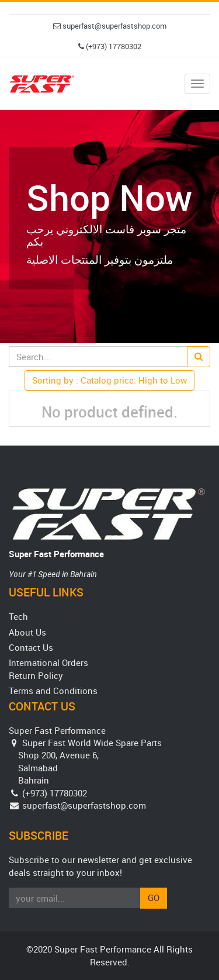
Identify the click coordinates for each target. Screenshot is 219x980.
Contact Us (31, 647)
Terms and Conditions (53, 691)
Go (154, 898)
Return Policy (36, 675)
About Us (27, 632)
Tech (18, 616)
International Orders (48, 662)
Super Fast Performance (56, 554)
